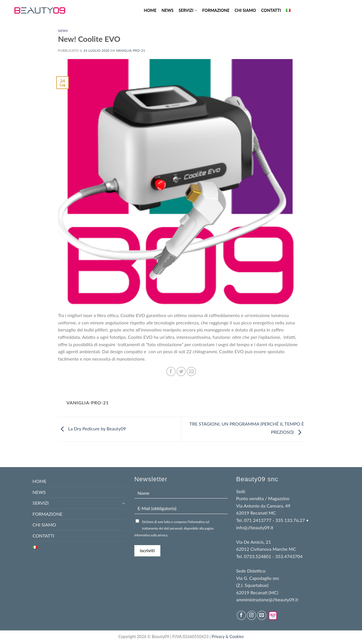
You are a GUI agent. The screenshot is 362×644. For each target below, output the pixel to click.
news (63, 31)
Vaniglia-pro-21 (131, 50)
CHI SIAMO (245, 10)
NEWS (167, 10)
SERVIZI (188, 10)
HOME (150, 10)
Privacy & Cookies (228, 637)
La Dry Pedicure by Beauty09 (92, 429)
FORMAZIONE (216, 10)
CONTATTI (271, 10)
